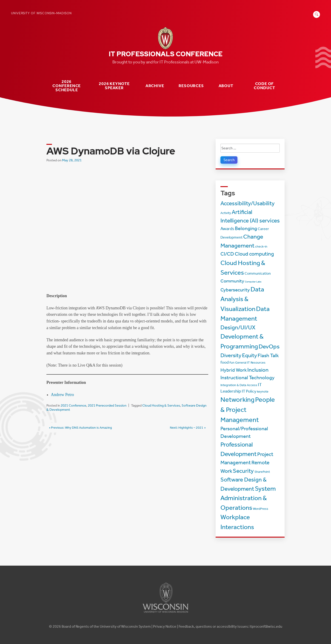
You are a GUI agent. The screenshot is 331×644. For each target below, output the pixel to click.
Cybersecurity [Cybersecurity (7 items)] (235, 290)
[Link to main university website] (165, 614)
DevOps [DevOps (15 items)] (269, 346)
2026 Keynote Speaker (114, 86)
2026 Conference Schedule (67, 86)
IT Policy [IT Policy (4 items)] (249, 391)
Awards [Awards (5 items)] (227, 229)
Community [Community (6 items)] (232, 281)
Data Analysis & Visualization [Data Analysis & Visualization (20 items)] (242, 299)
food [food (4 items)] (225, 362)
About (226, 86)
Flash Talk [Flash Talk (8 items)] (268, 356)
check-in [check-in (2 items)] (261, 246)
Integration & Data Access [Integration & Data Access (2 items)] (239, 385)
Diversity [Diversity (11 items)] (231, 355)
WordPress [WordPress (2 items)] (261, 509)
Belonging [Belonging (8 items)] (246, 228)
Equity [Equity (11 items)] (250, 355)
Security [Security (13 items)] (243, 471)
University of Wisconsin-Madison (41, 13)
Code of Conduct (264, 86)
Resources (191, 86)
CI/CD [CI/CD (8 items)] (227, 254)
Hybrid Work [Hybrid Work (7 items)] (234, 370)
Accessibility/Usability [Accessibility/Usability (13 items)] (248, 203)
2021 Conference (73, 405)
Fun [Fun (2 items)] (232, 363)
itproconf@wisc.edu (266, 626)
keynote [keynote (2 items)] (263, 392)
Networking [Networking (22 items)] (237, 400)
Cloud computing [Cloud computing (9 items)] (254, 254)
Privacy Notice (165, 626)
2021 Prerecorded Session (107, 405)
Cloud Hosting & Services (161, 405)
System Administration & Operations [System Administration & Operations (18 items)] (248, 498)
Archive (155, 86)
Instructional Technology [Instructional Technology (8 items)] (247, 378)
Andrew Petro (62, 395)
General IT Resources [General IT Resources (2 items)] (250, 363)
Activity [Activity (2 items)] (226, 213)
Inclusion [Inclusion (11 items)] (258, 370)
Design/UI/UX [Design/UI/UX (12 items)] (238, 327)
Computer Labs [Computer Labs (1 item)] (253, 282)
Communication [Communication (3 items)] (258, 273)
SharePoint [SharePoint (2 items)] (262, 472)
